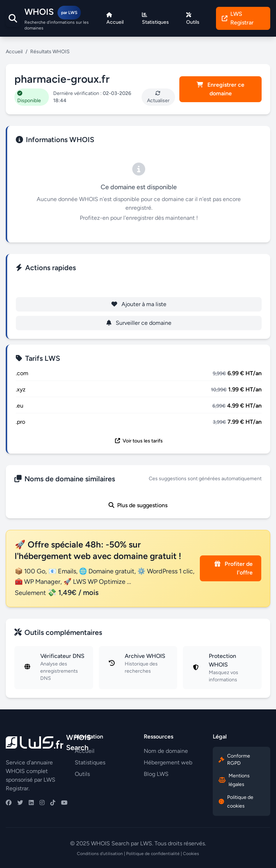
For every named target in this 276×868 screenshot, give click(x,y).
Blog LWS (156, 774)
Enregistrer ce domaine (220, 89)
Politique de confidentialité (153, 854)
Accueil (14, 52)
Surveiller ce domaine (139, 323)
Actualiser (158, 97)
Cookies (191, 854)
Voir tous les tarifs (139, 441)
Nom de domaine (166, 751)
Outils (82, 774)
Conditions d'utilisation (100, 854)
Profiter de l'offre (234, 568)
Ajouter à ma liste (139, 304)
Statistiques (90, 762)
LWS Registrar (238, 18)
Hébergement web (168, 762)
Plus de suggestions (138, 505)
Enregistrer (139, 285)
